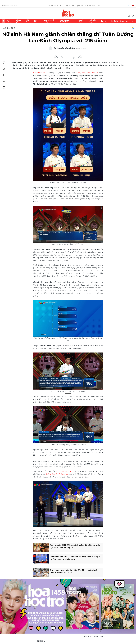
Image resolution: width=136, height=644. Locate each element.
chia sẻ (57, 57)
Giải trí (28, 21)
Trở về (4, 87)
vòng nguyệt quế (64, 471)
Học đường (36, 21)
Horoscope (124, 21)
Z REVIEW (104, 21)
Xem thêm (133, 21)
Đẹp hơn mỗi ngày (49, 21)
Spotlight (114, 21)
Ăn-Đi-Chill (81, 21)
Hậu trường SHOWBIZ (64, 21)
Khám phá (19, 21)
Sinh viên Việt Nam (93, 6)
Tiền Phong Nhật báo (74, 6)
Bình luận (4, 81)
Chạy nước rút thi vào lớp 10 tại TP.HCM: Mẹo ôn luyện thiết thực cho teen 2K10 (74, 571)
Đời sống (9, 21)
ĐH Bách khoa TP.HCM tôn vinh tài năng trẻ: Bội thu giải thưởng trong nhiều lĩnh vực (75, 558)
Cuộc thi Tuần (39, 73)
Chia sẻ (4, 69)
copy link (68, 57)
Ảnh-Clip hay (92, 21)
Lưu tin (4, 75)
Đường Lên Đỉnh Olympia (87, 73)
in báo (74, 57)
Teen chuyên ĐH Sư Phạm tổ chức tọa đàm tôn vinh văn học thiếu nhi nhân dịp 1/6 (75, 546)
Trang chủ (3, 21)
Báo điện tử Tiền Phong (68, 13)
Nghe (4, 64)
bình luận (79, 57)
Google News (133, 28)
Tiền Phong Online (55, 6)
